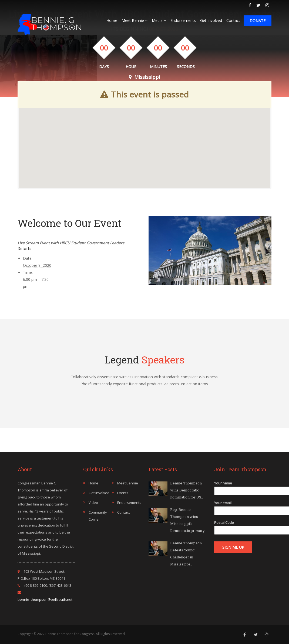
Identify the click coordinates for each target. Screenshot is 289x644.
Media (159, 20)
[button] (144, 130)
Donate (258, 21)
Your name (243, 487)
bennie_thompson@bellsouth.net (45, 599)
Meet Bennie (135, 20)
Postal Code (243, 526)
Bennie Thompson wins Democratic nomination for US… (187, 490)
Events (123, 493)
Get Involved (211, 20)
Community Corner (98, 516)
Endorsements (183, 20)
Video (93, 503)
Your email (243, 507)
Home (112, 20)
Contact (233, 20)
